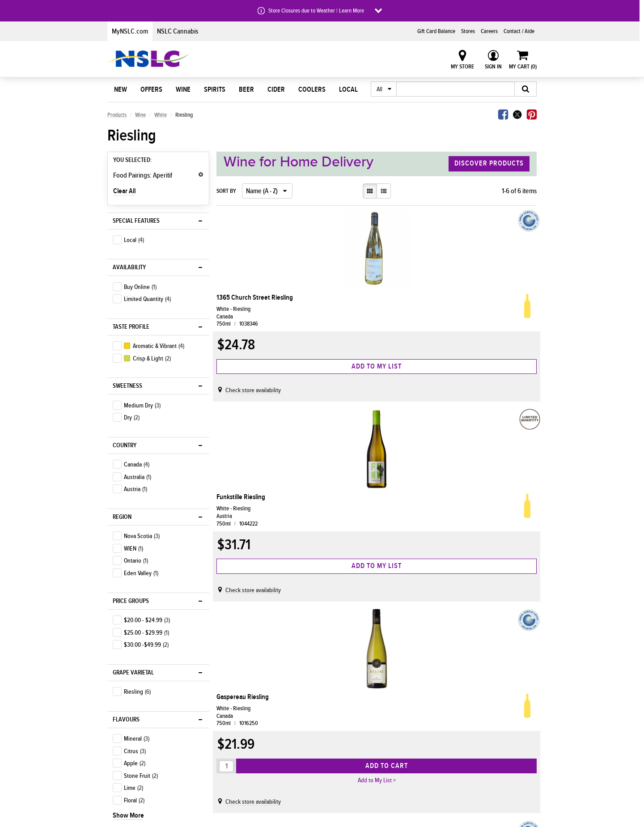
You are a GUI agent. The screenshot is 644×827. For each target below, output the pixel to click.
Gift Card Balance (436, 31)
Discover (126, 699)
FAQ (478, 763)
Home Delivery (224, 712)
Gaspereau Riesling (464, 298)
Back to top (231, 653)
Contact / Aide (519, 31)
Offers (151, 89)
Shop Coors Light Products (143, 712)
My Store (462, 67)
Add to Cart (496, 375)
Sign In (493, 67)
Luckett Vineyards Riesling (245, 522)
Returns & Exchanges (232, 763)
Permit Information (390, 750)
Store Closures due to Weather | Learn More (316, 11)
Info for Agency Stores (395, 712)
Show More (128, 522)
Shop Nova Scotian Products (145, 750)
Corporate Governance (313, 750)
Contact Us (487, 712)
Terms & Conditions (497, 750)
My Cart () (523, 67)
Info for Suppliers (389, 738)
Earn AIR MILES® (226, 738)
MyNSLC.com (130, 31)
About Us (301, 699)
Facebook (503, 115)
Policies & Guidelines (311, 763)
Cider (276, 89)
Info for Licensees (390, 725)
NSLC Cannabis (178, 31)
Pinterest (532, 115)
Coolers (312, 89)
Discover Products (489, 164)
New (121, 89)
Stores (468, 31)
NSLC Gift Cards (493, 725)
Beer (246, 89)
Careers (489, 31)
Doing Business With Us (407, 699)
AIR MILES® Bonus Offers (141, 738)
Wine (183, 89)
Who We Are (300, 712)
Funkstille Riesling (354, 298)
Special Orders (224, 750)
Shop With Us (229, 699)
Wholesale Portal (388, 763)
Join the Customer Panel (503, 738)
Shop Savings (127, 763)
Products (117, 115)
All (379, 89)
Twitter (517, 115)
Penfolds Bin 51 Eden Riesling (358, 522)
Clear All (124, 191)
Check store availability (257, 399)
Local (348, 89)
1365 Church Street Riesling (247, 302)
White (161, 115)
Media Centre (302, 738)
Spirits (215, 89)
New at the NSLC (131, 725)
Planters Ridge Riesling (470, 518)
